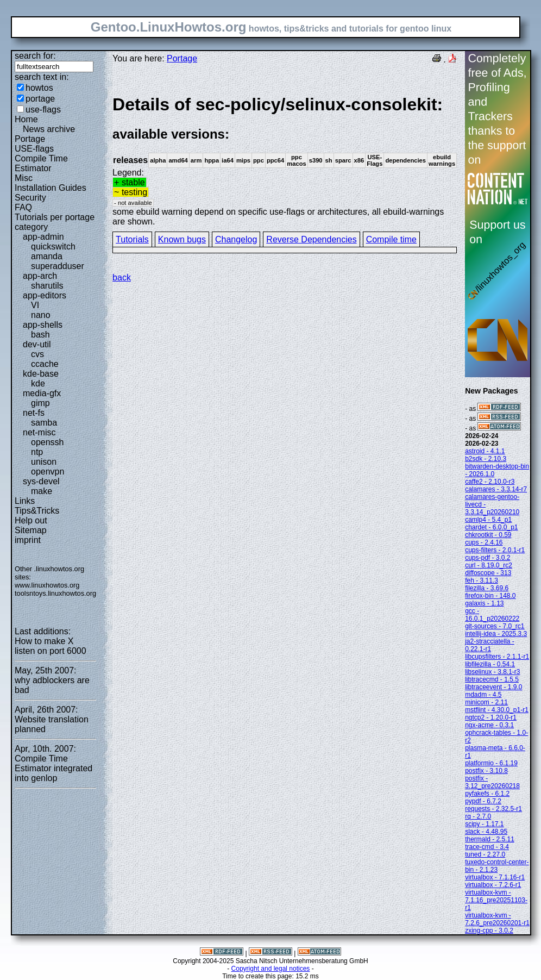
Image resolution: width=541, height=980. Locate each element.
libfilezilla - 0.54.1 (490, 664)
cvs (37, 354)
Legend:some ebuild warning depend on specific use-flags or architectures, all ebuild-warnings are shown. (285, 160)
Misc (24, 178)
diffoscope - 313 (488, 573)
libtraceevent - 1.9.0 (493, 687)
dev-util (37, 344)
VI (35, 305)
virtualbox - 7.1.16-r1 (495, 877)
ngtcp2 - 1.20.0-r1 (491, 717)
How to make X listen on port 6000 (51, 646)
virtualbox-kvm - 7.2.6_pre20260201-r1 (497, 919)
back (122, 277)
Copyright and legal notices (271, 969)
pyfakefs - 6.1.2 (487, 794)
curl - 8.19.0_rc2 (489, 565)
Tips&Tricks (37, 511)
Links (25, 501)
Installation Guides (51, 188)
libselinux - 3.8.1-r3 (492, 672)
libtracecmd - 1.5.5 (492, 679)
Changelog (236, 239)
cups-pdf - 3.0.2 (487, 558)
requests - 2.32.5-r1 (493, 809)
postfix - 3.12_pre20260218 (492, 782)
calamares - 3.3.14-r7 (496, 489)
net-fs (34, 413)
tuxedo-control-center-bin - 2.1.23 (497, 866)
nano (41, 315)
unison (44, 462)
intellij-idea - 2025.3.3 (496, 634)
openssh (48, 442)
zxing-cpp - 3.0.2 (489, 931)
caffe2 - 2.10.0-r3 (490, 482)
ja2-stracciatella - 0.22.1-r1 (490, 645)
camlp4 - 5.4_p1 (488, 520)
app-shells (43, 325)
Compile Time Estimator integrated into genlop (54, 768)
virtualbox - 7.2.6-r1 (493, 885)
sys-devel (41, 481)
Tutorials (132, 239)
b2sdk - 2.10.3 (486, 459)
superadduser (58, 266)
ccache (45, 364)
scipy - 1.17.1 (484, 824)
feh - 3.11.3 (482, 580)
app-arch (40, 276)
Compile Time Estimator (41, 163)
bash (40, 335)
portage (40, 99)
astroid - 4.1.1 (485, 451)
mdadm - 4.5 (483, 695)
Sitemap (31, 530)
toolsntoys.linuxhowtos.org (55, 593)
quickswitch (53, 246)
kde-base (41, 374)
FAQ (23, 207)
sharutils (47, 286)
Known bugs (182, 239)
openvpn (48, 472)
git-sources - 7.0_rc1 (495, 626)
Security (30, 198)
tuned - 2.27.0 (485, 854)
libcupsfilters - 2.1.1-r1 (497, 657)
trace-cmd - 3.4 (487, 847)
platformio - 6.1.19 (491, 763)
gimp (40, 403)
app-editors (45, 295)
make (42, 491)
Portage (30, 139)
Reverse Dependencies (311, 239)
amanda (47, 256)
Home (26, 119)
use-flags (43, 110)
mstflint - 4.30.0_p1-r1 (497, 710)
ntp (37, 452)
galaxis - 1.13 (484, 603)
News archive (49, 129)
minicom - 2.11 (486, 702)
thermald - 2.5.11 (490, 839)
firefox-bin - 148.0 (490, 596)
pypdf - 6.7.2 (483, 801)
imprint (28, 540)
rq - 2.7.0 (478, 816)
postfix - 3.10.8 (486, 771)
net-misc (39, 432)
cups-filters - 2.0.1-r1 (495, 550)
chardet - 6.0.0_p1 (491, 527)
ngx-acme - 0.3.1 (489, 725)
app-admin (43, 237)
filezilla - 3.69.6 (487, 588)
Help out (31, 520)
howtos (39, 88)
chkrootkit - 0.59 (488, 535)
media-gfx (42, 393)
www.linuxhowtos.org (47, 585)
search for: (35, 56)
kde (38, 383)
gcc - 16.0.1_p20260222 (492, 615)
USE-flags (34, 149)
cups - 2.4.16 (484, 542)
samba (44, 423)
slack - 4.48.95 (486, 832)
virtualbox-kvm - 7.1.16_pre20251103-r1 (496, 900)
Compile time (391, 239)
